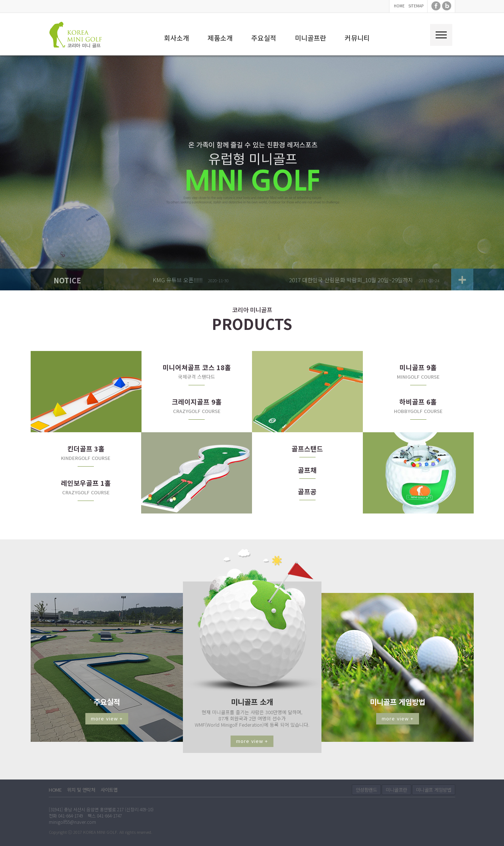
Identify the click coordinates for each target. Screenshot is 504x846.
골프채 (307, 470)
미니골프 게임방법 (434, 790)
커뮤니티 (357, 38)
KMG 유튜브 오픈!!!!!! (178, 280)
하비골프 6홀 (418, 402)
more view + (107, 718)
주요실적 (264, 38)
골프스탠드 (307, 448)
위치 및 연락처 (81, 790)
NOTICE (67, 280)
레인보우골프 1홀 (86, 483)
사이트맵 (109, 790)
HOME (399, 6)
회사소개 (177, 38)
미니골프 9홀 (418, 367)
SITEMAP (416, 6)
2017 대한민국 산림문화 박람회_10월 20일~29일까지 (351, 280)
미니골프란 (311, 38)
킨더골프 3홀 (86, 448)
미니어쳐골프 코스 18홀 (197, 367)
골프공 (307, 491)
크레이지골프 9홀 (197, 402)
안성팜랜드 (367, 790)
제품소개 (220, 38)
